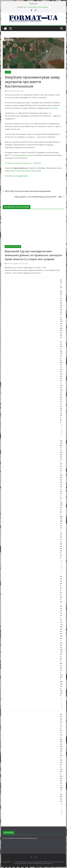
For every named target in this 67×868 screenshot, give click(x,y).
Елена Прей (20, 91)
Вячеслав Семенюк (22, 264)
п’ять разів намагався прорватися (22, 155)
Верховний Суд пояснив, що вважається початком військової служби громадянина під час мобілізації (61, 758)
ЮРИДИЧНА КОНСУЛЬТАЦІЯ (13, 247)
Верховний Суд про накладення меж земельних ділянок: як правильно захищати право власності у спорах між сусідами (33, 255)
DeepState (54, 108)
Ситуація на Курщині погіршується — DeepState (23, 163)
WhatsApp (38, 171)
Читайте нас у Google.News (16, 176)
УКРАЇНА (8, 72)
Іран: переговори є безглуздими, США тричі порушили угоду (36, 8)
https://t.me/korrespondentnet (21, 171)
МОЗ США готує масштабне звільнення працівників (27, 191)
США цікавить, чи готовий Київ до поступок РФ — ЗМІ (39, 197)
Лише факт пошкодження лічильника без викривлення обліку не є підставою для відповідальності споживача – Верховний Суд (61, 499)
